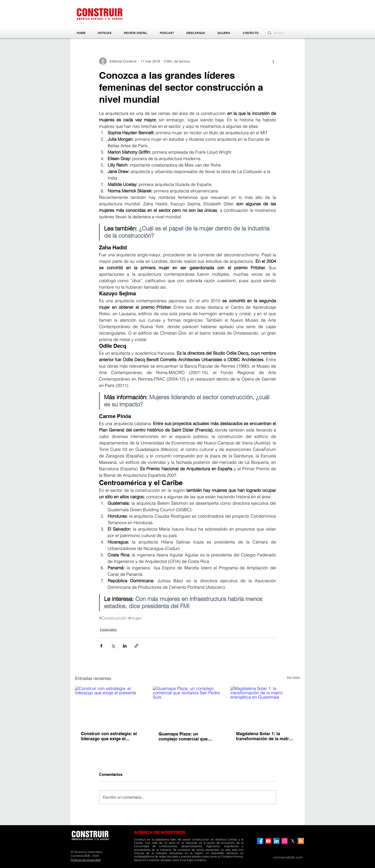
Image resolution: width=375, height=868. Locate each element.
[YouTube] (268, 841)
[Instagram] (285, 841)
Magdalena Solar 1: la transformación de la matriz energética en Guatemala (264, 736)
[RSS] (301, 841)
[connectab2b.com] (281, 857)
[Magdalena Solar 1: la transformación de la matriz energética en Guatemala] (265, 706)
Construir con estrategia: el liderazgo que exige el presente (109, 736)
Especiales (108, 629)
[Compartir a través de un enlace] (136, 646)
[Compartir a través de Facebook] (101, 646)
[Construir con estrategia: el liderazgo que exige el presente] (110, 706)
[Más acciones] (273, 61)
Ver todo (293, 678)
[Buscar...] (281, 33)
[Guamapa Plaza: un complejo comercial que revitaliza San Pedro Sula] (188, 706)
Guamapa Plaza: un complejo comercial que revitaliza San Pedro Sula (184, 736)
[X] (293, 841)
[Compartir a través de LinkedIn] (125, 646)
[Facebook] (260, 841)
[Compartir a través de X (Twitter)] (113, 646)
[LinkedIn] (276, 841)
